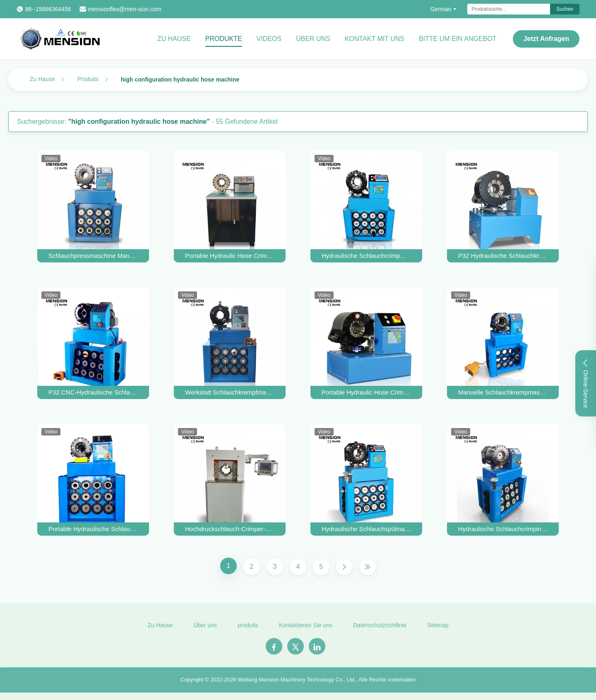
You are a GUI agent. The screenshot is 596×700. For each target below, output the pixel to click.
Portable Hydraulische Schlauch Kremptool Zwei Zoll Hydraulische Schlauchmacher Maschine (93, 529)
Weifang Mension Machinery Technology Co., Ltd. (297, 684)
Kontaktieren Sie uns (306, 629)
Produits (88, 79)
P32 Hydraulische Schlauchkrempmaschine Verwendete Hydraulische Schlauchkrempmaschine (503, 256)
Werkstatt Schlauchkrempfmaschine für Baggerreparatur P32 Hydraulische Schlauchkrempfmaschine (230, 392)
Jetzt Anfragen (546, 39)
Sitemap (438, 629)
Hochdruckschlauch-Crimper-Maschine (230, 529)
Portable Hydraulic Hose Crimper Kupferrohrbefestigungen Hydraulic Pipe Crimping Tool (366, 392)
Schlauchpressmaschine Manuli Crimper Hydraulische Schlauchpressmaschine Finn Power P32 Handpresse (93, 256)
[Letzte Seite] (368, 567)
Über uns (313, 39)
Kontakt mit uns (375, 39)
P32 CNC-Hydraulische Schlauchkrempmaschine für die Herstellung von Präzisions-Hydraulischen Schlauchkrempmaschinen (93, 392)
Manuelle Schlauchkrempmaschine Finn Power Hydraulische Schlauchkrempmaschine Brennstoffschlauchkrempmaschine (503, 392)
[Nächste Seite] (344, 567)
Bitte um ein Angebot (458, 39)
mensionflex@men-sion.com (125, 9)
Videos (269, 39)
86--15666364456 (48, 9)
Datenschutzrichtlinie (380, 629)
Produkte (224, 39)
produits (248, 629)
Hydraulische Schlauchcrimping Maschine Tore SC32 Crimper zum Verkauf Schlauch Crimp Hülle (503, 529)
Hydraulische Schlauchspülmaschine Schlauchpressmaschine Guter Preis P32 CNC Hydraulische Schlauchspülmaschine (366, 529)
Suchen (565, 9)
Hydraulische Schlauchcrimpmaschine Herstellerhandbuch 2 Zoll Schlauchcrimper (366, 256)
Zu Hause (174, 39)
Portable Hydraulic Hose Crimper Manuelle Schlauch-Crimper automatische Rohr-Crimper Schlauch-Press (230, 256)
